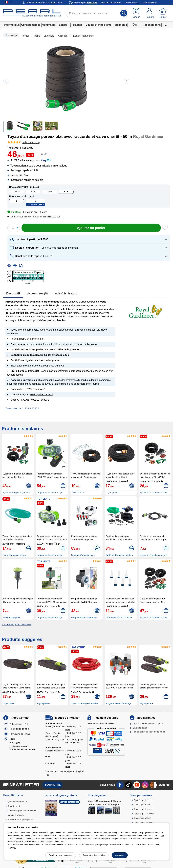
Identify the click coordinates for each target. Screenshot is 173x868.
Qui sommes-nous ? (17, 802)
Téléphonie (120, 25)
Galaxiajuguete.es (142, 818)
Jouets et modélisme (99, 25)
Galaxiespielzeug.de (143, 800)
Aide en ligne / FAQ (19, 724)
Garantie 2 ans (140, 728)
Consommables (31, 25)
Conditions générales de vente (22, 811)
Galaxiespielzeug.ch (143, 809)
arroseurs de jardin (11, 617)
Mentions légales (16, 815)
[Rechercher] (124, 13)
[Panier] (163, 13)
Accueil (26, 36)
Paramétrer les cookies (94, 855)
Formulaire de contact (20, 734)
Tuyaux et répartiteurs (82, 36)
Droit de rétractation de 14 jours (148, 724)
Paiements (101, 723)
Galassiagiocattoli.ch (144, 814)
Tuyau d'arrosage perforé (14, 555)
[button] (26, 217)
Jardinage (49, 36)
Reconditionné (152, 25)
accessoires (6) (38, 293)
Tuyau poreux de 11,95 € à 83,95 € (22, 408)
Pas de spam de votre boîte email (149, 732)
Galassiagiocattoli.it (143, 822)
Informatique (12, 25)
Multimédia (49, 25)
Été (135, 25)
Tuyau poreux (78, 493)
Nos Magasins (150, 2)
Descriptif (13, 293)
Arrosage (63, 36)
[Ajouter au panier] (91, 228)
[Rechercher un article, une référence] (97, 13)
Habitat (78, 25)
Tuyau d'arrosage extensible (85, 703)
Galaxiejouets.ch (142, 805)
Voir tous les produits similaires (16, 624)
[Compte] (150, 13)
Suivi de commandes (111, 2)
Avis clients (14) (66, 293)
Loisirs (63, 25)
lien (162, 836)
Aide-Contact (132, 2)
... (166, 25)
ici (15, 848)
